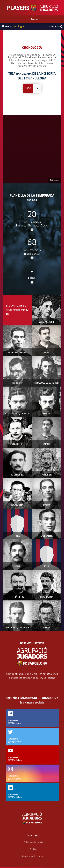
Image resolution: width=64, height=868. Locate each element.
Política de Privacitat (33, 842)
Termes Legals (33, 835)
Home (6, 26)
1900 (28, 88)
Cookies (33, 849)
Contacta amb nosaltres (33, 856)
